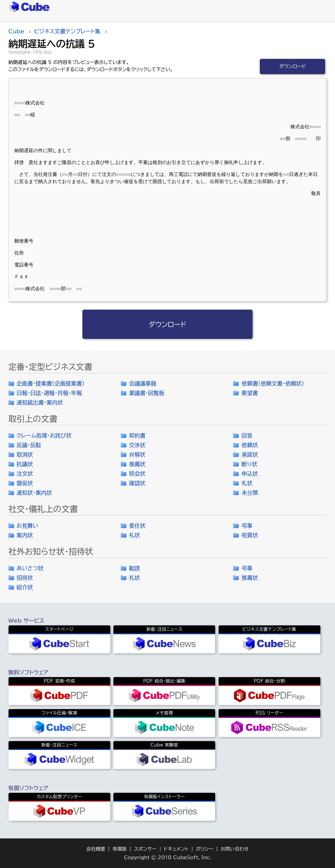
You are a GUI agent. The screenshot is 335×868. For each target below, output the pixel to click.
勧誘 (134, 568)
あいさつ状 (30, 568)
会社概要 (96, 849)
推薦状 (137, 464)
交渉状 (137, 445)
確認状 (137, 483)
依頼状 (250, 445)
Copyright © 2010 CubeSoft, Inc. (167, 857)
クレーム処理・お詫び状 (44, 436)
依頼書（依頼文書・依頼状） (273, 383)
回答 (247, 436)
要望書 (250, 393)
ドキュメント (176, 849)
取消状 (25, 455)
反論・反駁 (29, 445)
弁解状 (137, 455)
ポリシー (205, 849)
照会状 (137, 474)
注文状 (25, 474)
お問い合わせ (235, 849)
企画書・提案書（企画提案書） (51, 383)
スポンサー (145, 849)
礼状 (247, 483)
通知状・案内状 (34, 493)
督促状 (25, 483)
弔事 (247, 526)
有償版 (119, 849)
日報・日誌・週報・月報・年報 (49, 393)
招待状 (25, 578)
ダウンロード (293, 66)
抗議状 (25, 464)
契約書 (137, 436)
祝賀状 (250, 535)
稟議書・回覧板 (147, 393)
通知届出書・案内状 (40, 403)
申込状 (250, 474)
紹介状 (25, 587)
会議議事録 (143, 383)
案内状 (25, 535)
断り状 (249, 464)
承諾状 (250, 455)
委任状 (137, 526)
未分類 (250, 493)
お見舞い (28, 526)
